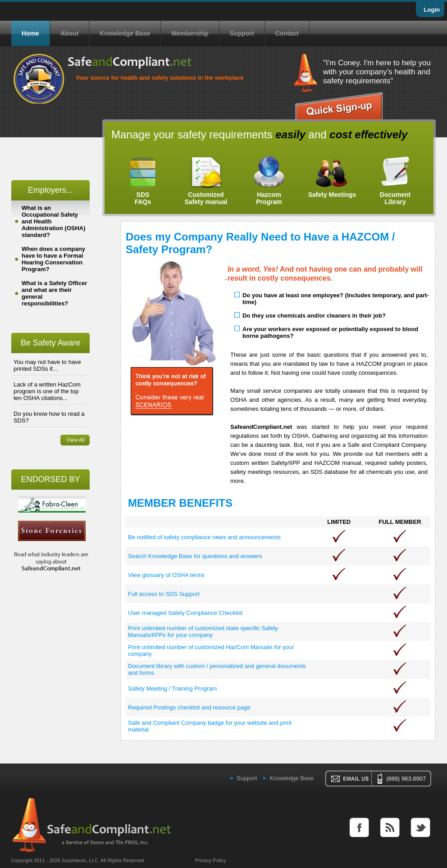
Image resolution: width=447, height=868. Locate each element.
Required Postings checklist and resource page (189, 707)
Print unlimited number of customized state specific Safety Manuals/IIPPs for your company (203, 632)
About (69, 33)
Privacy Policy (210, 860)
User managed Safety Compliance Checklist (185, 613)
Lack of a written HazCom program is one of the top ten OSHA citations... (47, 391)
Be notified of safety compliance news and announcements (204, 537)
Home (30, 33)
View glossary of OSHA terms (166, 575)
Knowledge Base (125, 33)
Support (242, 33)
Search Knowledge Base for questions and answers (195, 556)
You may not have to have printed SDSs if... (47, 365)
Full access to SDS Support (164, 594)
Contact (287, 33)
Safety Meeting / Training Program (172, 688)
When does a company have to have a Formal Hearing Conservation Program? (53, 259)
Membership (190, 33)
